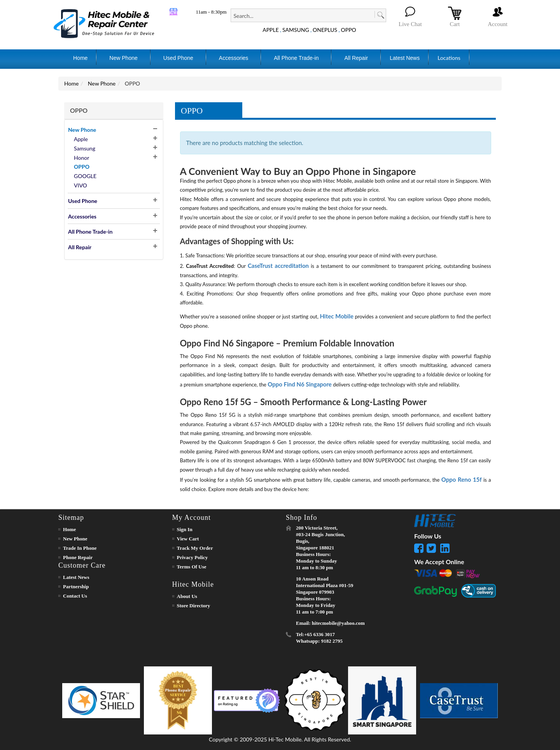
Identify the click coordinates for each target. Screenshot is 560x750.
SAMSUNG (296, 30)
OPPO (349, 30)
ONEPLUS (325, 30)
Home (71, 83)
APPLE (271, 30)
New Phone (102, 83)
